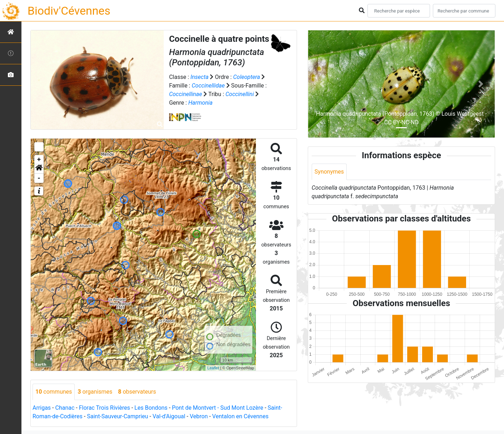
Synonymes (329, 172)
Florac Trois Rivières (105, 408)
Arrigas (42, 408)
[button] (39, 169)
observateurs (137, 392)
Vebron (199, 416)
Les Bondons (151, 408)
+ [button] (39, 160)
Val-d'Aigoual (169, 416)
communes (54, 392)
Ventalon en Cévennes (241, 416)
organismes (95, 392)
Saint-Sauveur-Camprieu (117, 416)
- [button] (39, 178)
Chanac (65, 408)
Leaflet (213, 368)
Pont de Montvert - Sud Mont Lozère (218, 408)
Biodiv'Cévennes (69, 11)
